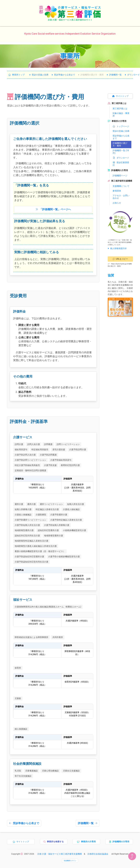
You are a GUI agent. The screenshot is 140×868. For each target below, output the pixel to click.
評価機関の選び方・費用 (91, 75)
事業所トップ (17, 75)
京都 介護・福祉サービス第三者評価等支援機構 (60, 854)
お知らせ (117, 203)
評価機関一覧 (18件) (121, 152)
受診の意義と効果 (39, 75)
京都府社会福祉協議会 (98, 854)
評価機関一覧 (114, 75)
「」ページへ (53, 209)
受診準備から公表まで (63, 75)
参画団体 (117, 191)
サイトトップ (120, 96)
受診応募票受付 (121, 164)
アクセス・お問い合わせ (121, 197)
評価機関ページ (120, 176)
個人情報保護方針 (117, 248)
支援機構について (121, 186)
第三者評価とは (120, 109)
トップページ (121, 126)
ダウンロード (121, 158)
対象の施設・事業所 (121, 115)
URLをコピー (120, 259)
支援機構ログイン (70, 861)
